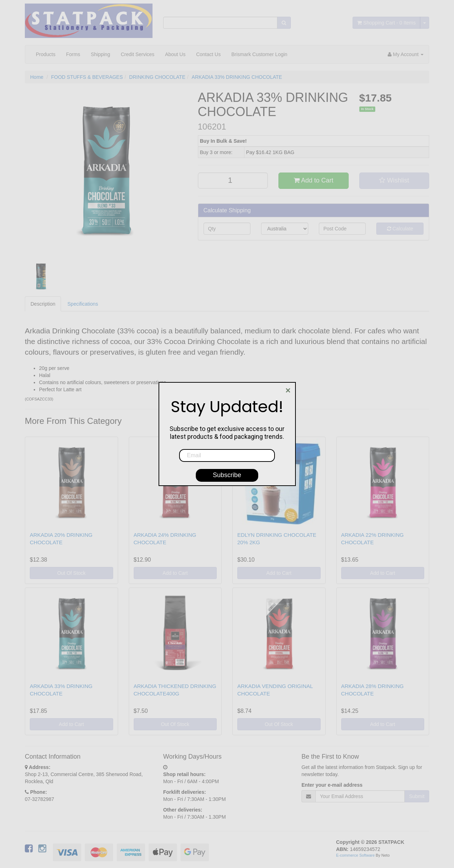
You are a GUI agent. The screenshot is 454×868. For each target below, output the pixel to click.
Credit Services (137, 54)
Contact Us (208, 54)
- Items (386, 23)
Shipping (101, 54)
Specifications (83, 304)
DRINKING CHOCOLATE (157, 77)
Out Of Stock (71, 573)
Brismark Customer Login (259, 54)
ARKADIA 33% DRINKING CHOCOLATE (237, 77)
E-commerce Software (356, 855)
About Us (175, 54)
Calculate (400, 229)
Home (37, 77)
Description (43, 304)
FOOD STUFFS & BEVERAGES (87, 77)
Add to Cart (314, 180)
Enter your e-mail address (332, 785)
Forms (73, 54)
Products (46, 54)
